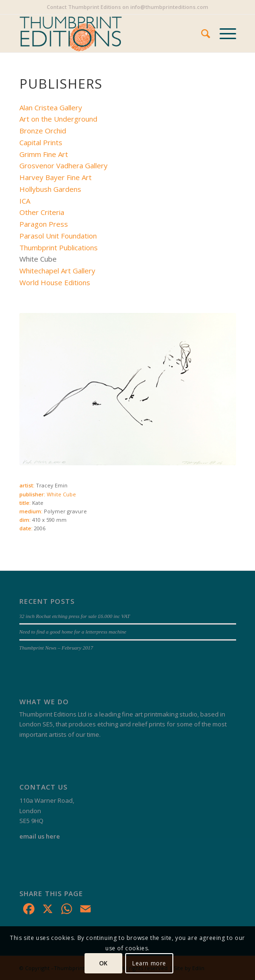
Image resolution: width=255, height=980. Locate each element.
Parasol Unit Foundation (58, 236)
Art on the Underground (58, 119)
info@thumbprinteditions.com (169, 7)
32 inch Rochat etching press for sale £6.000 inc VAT (75, 616)
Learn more (149, 963)
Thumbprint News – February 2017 (56, 648)
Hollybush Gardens (50, 189)
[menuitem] (201, 33)
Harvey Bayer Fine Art (55, 177)
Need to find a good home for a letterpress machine (73, 632)
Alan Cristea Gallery (51, 107)
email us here (40, 836)
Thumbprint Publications (59, 247)
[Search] (201, 33)
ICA (25, 201)
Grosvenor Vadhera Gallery (64, 165)
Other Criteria (42, 212)
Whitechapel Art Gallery (57, 271)
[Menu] (223, 33)
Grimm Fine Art (44, 154)
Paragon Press (44, 224)
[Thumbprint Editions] (106, 33)
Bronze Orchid (43, 131)
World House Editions (55, 282)
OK (103, 963)
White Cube (61, 494)
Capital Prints (41, 142)
